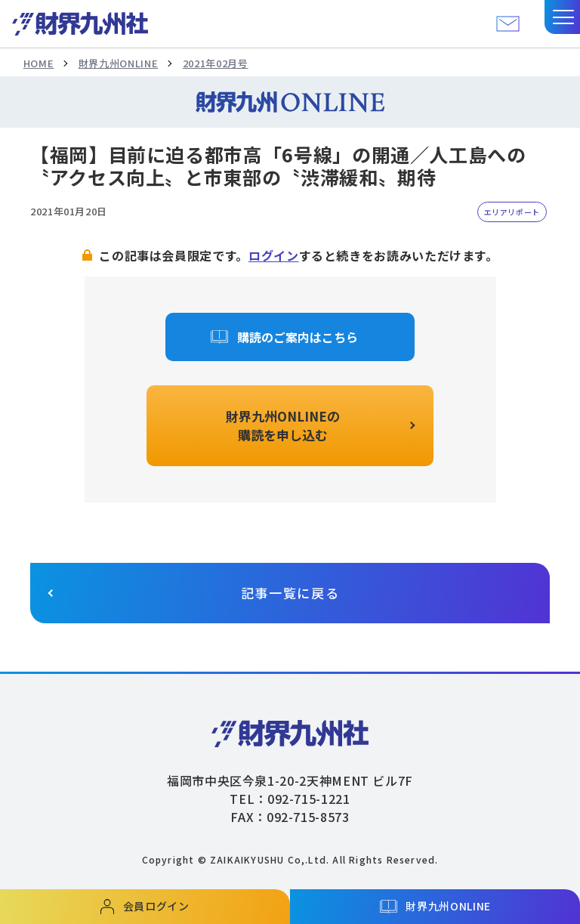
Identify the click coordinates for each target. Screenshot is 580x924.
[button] (562, 17)
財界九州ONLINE (118, 63)
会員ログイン (156, 906)
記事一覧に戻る (290, 593)
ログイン (274, 255)
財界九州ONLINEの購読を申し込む (283, 426)
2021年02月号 (216, 63)
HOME (39, 63)
